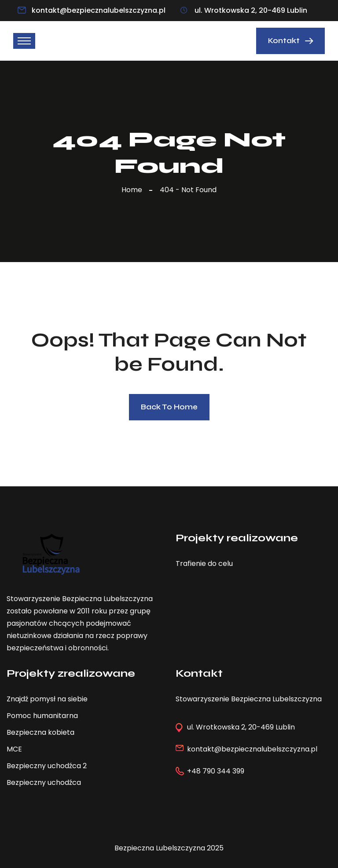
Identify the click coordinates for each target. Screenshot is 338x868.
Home (134, 190)
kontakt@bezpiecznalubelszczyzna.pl (99, 10)
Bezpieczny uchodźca (44, 782)
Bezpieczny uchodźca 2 (47, 766)
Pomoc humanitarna (42, 716)
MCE (14, 749)
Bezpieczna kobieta (40, 732)
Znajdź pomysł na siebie (47, 699)
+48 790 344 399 (216, 771)
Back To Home (169, 407)
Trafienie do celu (204, 563)
